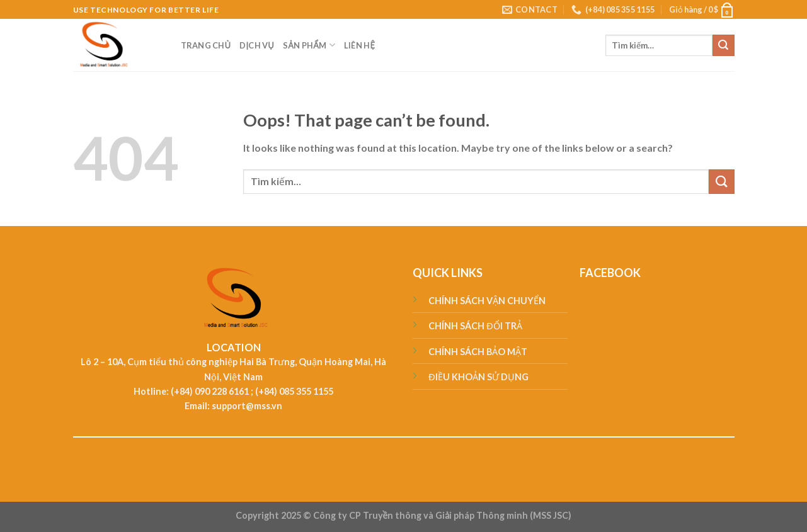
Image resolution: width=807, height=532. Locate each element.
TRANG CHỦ (206, 45)
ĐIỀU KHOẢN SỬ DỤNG (478, 377)
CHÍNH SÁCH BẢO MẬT (478, 352)
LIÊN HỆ (359, 45)
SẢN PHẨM (309, 45)
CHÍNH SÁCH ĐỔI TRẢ (475, 326)
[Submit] (723, 45)
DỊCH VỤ (257, 45)
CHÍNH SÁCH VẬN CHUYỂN (487, 301)
